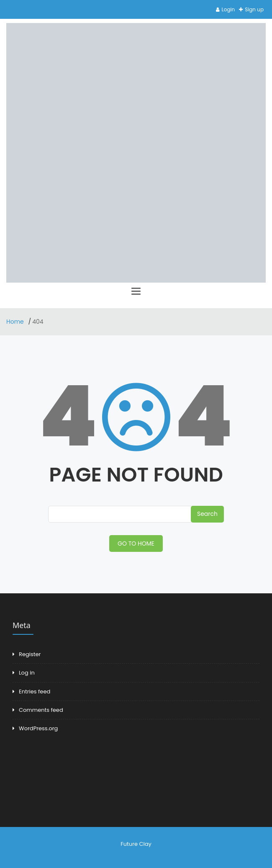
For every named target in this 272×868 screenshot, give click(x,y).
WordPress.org (38, 728)
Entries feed (35, 692)
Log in (27, 673)
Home (16, 322)
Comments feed (41, 710)
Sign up (254, 9)
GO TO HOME (136, 543)
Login (228, 9)
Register (30, 654)
